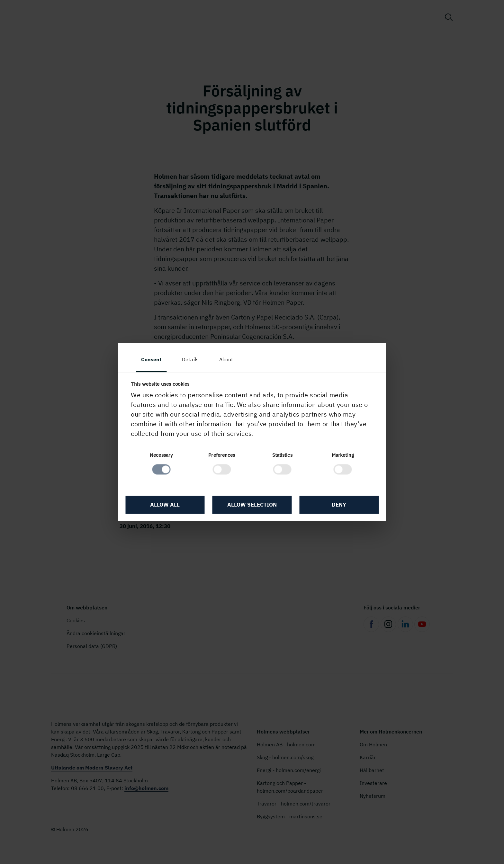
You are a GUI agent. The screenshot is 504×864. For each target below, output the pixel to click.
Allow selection (252, 505)
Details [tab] (191, 360)
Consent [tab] (152, 360)
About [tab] (226, 360)
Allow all (165, 505)
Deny (339, 505)
